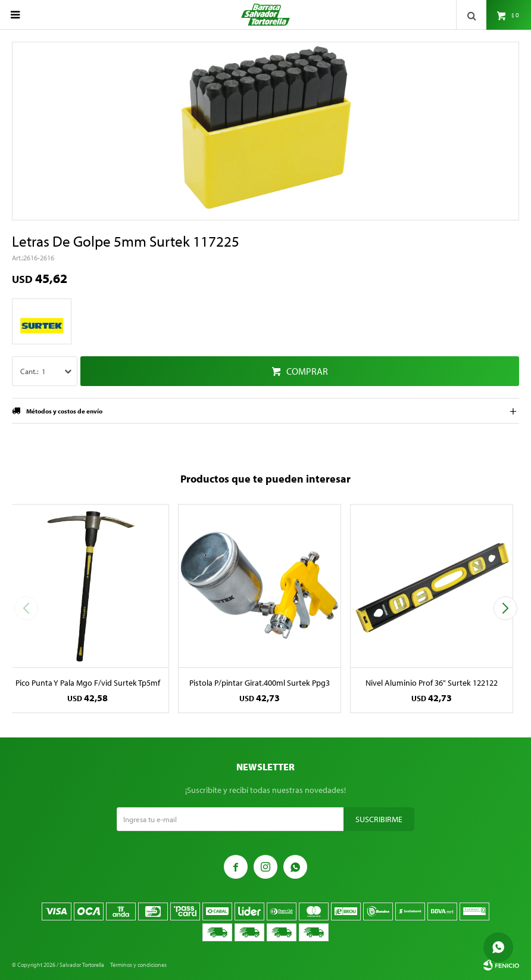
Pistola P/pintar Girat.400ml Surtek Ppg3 (260, 683)
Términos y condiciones (138, 965)
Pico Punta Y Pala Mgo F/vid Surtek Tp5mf (88, 683)
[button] (505, 608)
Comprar (307, 371)
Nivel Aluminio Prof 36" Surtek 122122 (432, 683)
